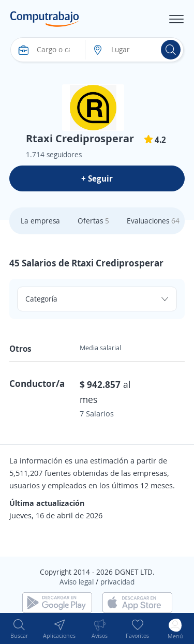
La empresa (40, 221)
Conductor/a (37, 383)
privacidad (117, 582)
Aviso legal (77, 582)
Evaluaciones (153, 221)
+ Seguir (97, 178)
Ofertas (93, 221)
